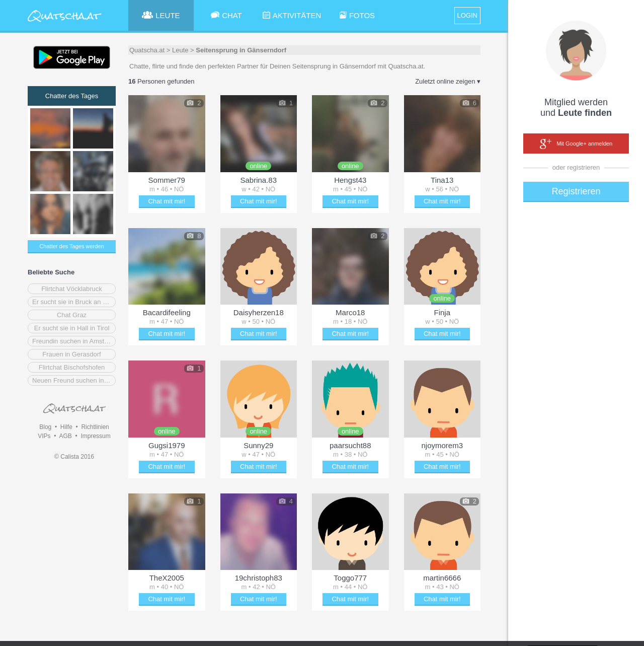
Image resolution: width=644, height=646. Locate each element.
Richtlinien (95, 427)
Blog (45, 427)
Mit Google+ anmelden (576, 144)
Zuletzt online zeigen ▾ (448, 81)
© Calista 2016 (74, 457)
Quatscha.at (147, 50)
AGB (65, 436)
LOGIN (467, 15)
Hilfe (66, 427)
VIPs (44, 436)
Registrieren (576, 191)
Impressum (95, 436)
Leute (180, 50)
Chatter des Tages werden (71, 246)
